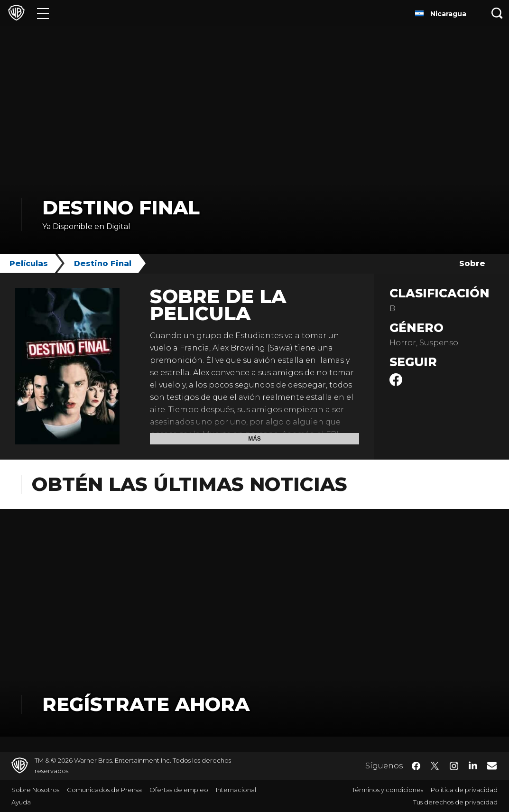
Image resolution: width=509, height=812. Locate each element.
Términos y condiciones (388, 790)
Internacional (236, 790)
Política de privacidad (464, 790)
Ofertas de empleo (179, 790)
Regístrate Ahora (146, 704)
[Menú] (43, 13)
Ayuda (21, 802)
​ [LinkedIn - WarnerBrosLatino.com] (473, 765)
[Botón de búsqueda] (497, 13)
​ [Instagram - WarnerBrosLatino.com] (454, 766)
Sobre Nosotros (35, 790)
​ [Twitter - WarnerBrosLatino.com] (435, 766)
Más (254, 439)
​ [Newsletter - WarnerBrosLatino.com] (492, 766)
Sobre (472, 263)
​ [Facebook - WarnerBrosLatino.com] (416, 766)
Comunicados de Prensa (104, 790)
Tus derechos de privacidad (455, 802)
